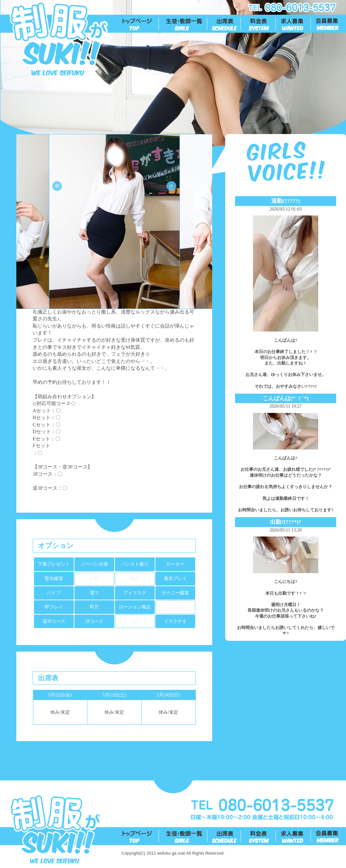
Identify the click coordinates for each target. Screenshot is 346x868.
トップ (141, 24)
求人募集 (294, 24)
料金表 (259, 24)
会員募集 (329, 24)
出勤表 (224, 24)
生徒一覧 (183, 24)
